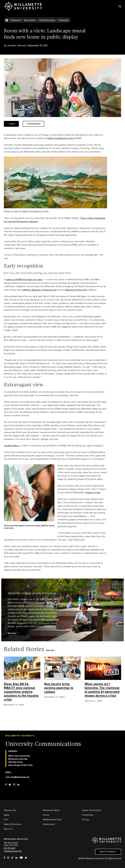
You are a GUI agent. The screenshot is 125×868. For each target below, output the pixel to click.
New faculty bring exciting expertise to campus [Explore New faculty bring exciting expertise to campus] (59, 688)
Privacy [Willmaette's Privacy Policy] (86, 820)
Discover (12, 633)
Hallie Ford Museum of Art (60, 138)
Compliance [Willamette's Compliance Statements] (88, 815)
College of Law (93, 492)
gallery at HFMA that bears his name (24, 279)
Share (12, 124)
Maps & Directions (13, 824)
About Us (8, 829)
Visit (6, 820)
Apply (7, 815)
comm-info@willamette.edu (17, 777)
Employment (49, 824)
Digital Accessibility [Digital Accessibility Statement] (92, 810)
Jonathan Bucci (12, 446)
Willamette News (51, 810)
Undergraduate (33, 124)
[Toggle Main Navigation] (120, 7)
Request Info (10, 810)
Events (46, 815)
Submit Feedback (107, 852)
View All (50, 650)
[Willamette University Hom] (7, 20)
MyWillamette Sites (52, 820)
